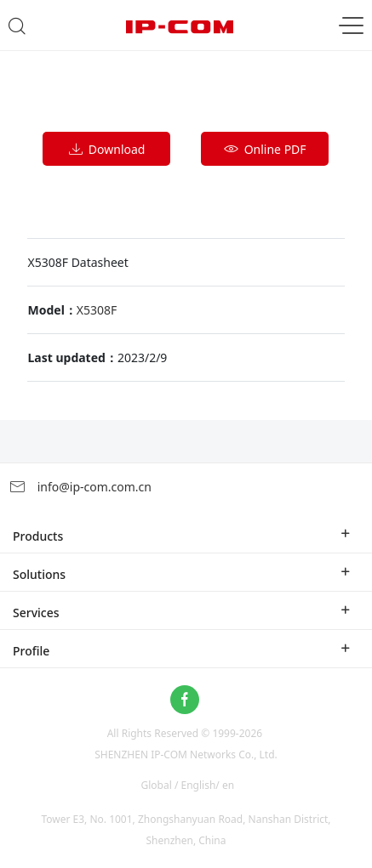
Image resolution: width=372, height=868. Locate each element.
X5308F (97, 310)
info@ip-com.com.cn (80, 487)
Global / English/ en (188, 785)
